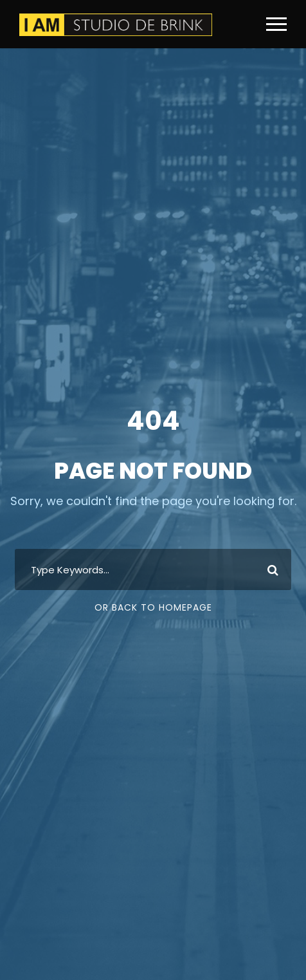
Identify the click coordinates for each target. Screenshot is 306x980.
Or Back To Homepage (153, 607)
